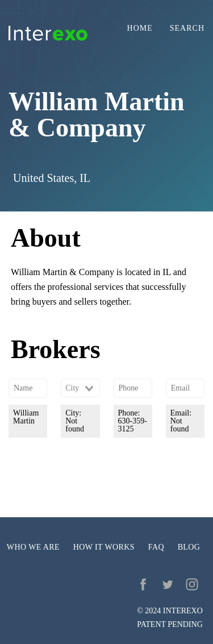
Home (140, 28)
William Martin (26, 417)
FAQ (156, 547)
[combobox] (80, 388)
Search (187, 28)
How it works (104, 547)
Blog (189, 547)
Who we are (33, 547)
